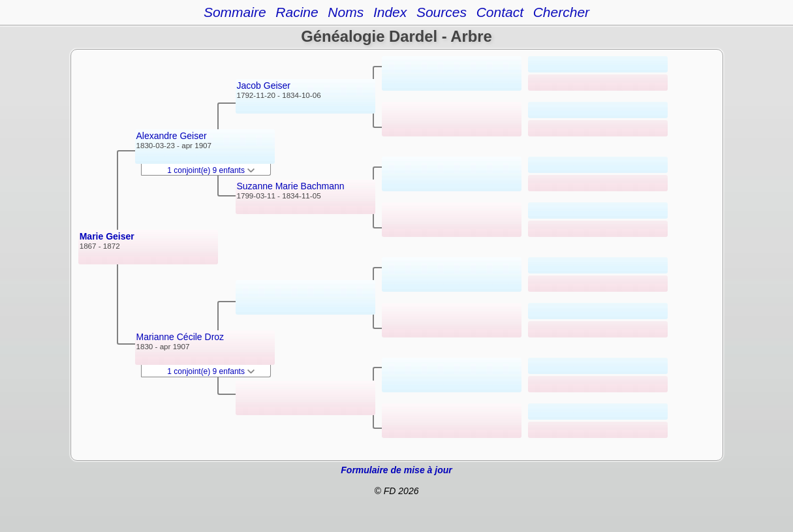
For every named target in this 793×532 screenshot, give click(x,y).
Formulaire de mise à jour (396, 470)
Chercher (561, 12)
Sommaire (235, 12)
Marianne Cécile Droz (180, 337)
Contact (500, 12)
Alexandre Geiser (172, 136)
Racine (297, 12)
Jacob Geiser (264, 86)
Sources (442, 12)
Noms (346, 12)
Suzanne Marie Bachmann (291, 186)
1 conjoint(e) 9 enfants (211, 170)
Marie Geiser (107, 236)
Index (390, 12)
